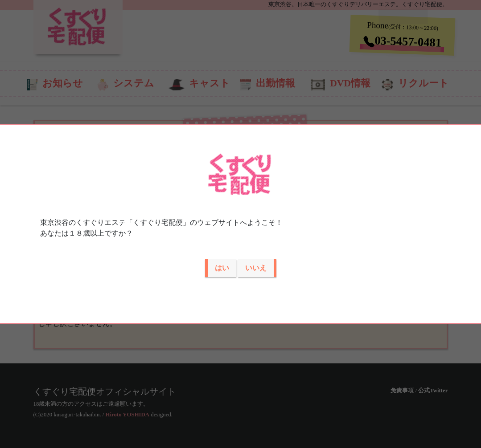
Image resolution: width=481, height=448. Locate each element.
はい (222, 268)
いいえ (256, 268)
